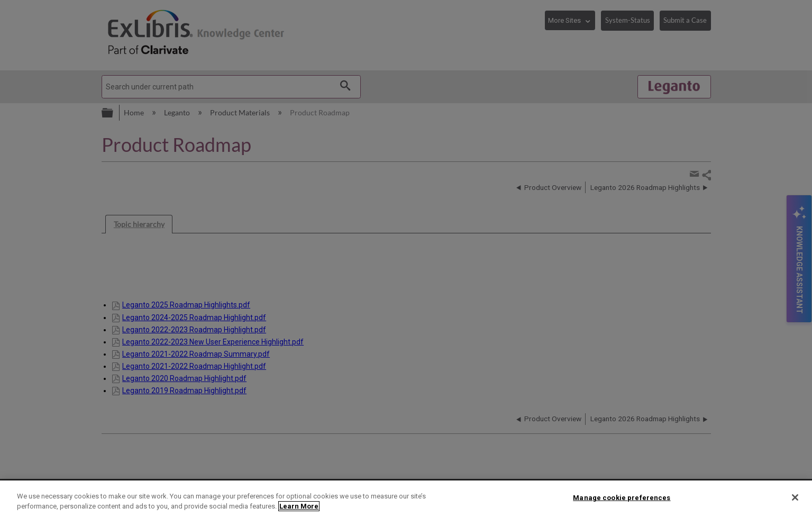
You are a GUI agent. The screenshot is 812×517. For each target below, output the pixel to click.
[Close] (795, 497)
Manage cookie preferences (622, 498)
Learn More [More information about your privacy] (299, 506)
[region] (406, 499)
